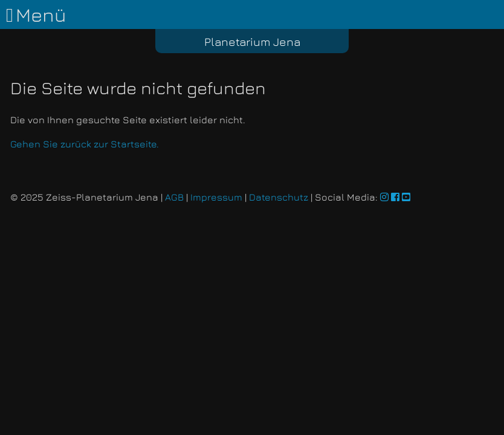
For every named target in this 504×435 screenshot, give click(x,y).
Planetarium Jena (252, 41)
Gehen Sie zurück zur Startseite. (85, 144)
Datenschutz (279, 197)
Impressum (216, 197)
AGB (174, 197)
